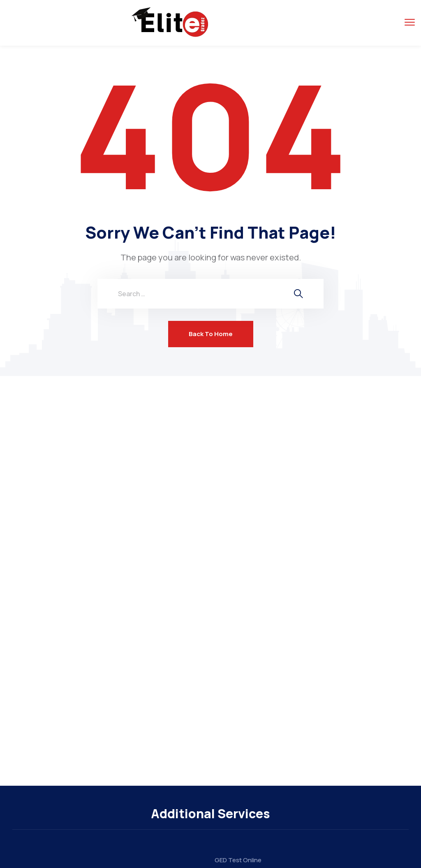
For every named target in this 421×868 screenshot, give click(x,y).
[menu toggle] (410, 22)
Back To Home (211, 334)
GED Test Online (238, 860)
